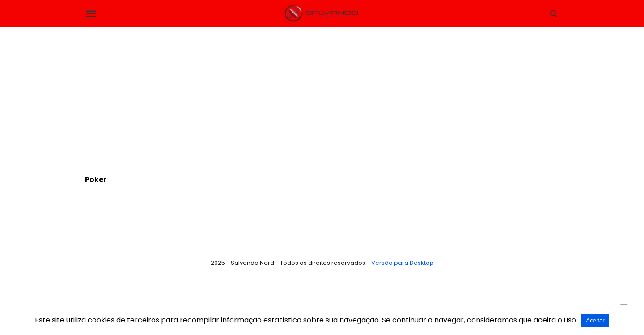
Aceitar (595, 320)
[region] (322, 94)
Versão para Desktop (402, 263)
